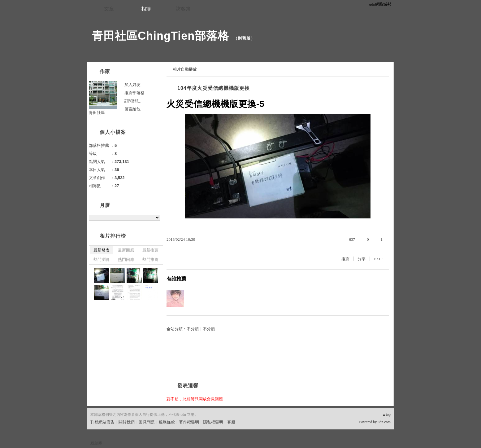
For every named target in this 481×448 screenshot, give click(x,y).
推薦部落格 (134, 93)
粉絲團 (96, 443)
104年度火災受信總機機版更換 (214, 88)
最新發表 (102, 250)
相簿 (146, 9)
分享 (362, 259)
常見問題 (147, 422)
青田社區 (97, 113)
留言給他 (132, 109)
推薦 (345, 259)
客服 (231, 422)
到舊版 (244, 38)
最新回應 (126, 250)
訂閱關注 (132, 101)
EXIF (378, 259)
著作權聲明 (189, 422)
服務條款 (167, 422)
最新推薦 (150, 250)
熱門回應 (126, 259)
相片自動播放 (185, 69)
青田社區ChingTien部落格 (160, 36)
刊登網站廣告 (102, 422)
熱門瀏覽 (102, 259)
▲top (386, 415)
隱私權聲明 (213, 422)
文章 (109, 9)
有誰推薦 (176, 279)
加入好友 (132, 85)
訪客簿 (183, 9)
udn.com (384, 422)
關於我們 (127, 422)
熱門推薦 (150, 259)
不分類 (193, 329)
